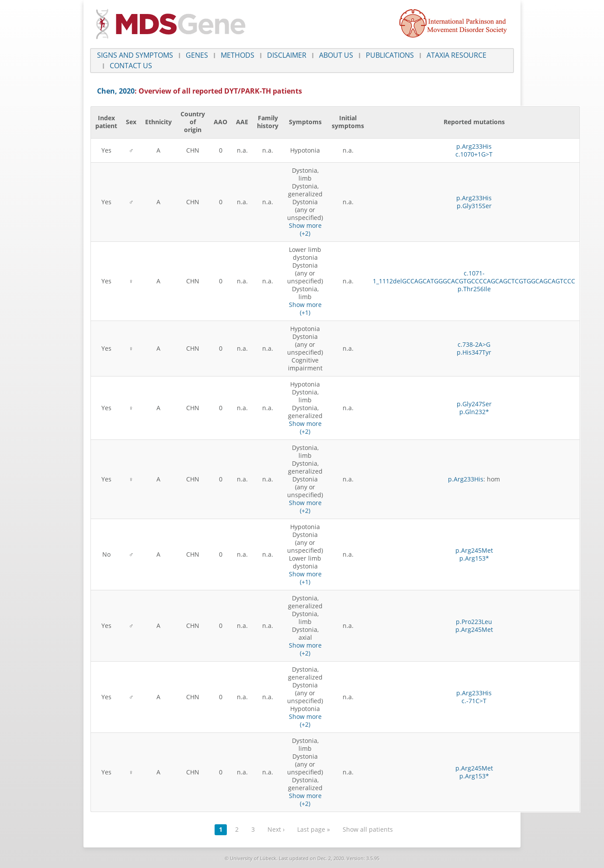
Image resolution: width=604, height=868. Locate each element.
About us (336, 55)
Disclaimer (287, 55)
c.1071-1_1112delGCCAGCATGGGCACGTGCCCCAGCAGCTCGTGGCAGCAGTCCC (474, 277)
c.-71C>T (474, 701)
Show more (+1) (305, 309)
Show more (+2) (305, 229)
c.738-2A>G (474, 344)
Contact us (131, 66)
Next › (276, 829)
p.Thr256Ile (474, 289)
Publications (390, 55)
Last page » (314, 829)
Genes (197, 55)
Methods (238, 55)
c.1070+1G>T (474, 154)
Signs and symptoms (135, 55)
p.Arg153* (474, 558)
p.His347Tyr (474, 352)
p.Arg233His (474, 146)
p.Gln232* (474, 412)
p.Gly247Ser (474, 404)
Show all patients (368, 829)
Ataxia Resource (456, 55)
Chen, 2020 (116, 91)
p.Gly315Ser (474, 206)
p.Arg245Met (474, 550)
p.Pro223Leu (474, 622)
